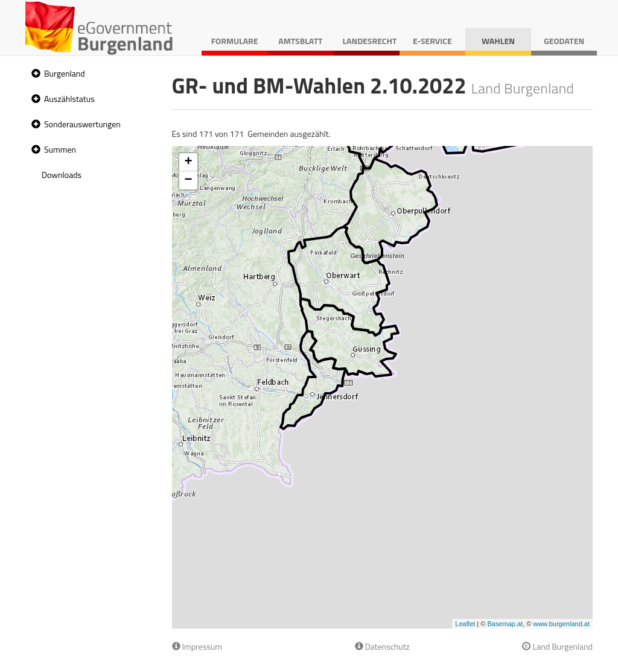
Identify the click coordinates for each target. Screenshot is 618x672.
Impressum (197, 646)
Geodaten (564, 41)
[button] (34, 74)
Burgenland (65, 73)
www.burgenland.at (561, 624)
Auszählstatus (69, 99)
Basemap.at (505, 624)
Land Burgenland (557, 646)
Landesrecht (369, 41)
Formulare (235, 41)
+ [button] (188, 162)
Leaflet (465, 624)
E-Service (432, 41)
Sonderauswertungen (82, 124)
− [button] (188, 180)
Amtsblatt (300, 41)
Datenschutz (382, 646)
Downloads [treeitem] (62, 175)
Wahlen (498, 41)
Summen (60, 149)
